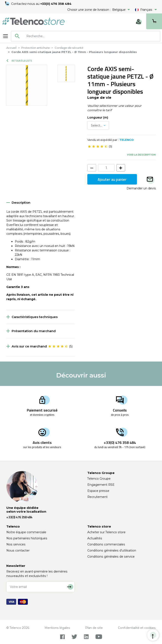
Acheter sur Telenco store (106, 532)
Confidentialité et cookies (137, 628)
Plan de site (94, 628)
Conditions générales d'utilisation (112, 550)
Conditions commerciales (106, 544)
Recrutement (97, 497)
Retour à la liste (19, 61)
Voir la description (141, 155)
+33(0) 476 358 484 (56, 4)
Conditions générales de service (111, 557)
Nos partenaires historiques (27, 538)
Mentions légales (57, 628)
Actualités (95, 538)
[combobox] (86, 36)
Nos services (16, 544)
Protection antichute (36, 48)
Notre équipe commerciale (26, 532)
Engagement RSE (101, 485)
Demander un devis (141, 188)
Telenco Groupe (99, 479)
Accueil (11, 48)
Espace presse (98, 491)
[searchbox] (92, 36)
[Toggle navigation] (5, 36)
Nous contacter (18, 550)
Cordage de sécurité (69, 48)
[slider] (98, 146)
